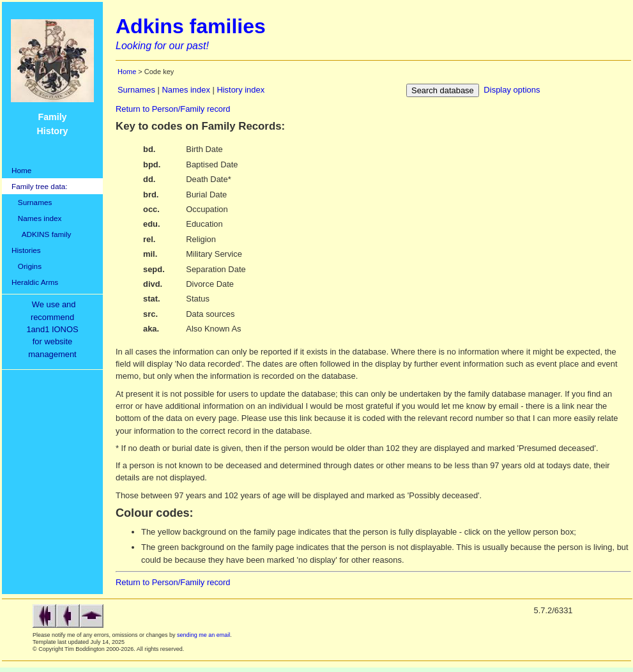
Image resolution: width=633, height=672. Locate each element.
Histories (26, 250)
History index (240, 90)
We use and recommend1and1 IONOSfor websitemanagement (54, 329)
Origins (27, 266)
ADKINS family (41, 234)
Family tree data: (40, 186)
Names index (36, 218)
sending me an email (203, 635)
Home (21, 170)
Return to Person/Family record (173, 109)
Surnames (32, 202)
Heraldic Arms (35, 282)
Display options (512, 90)
